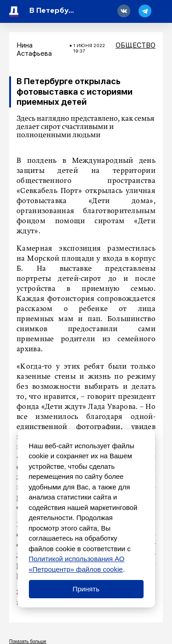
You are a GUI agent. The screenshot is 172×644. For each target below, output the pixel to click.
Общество (136, 45)
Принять (86, 589)
